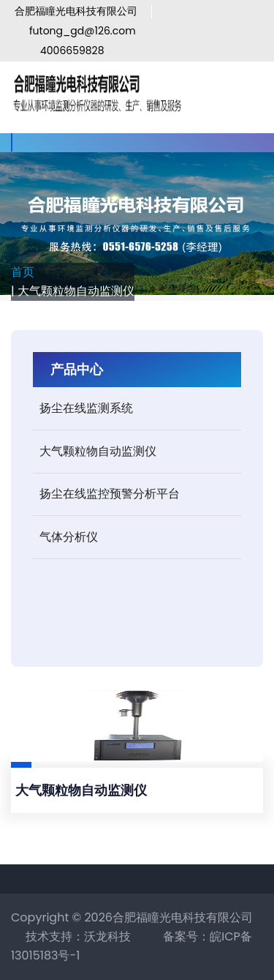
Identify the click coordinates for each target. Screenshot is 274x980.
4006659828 (72, 51)
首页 (23, 272)
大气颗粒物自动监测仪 (98, 451)
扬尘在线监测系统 (86, 408)
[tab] (137, 409)
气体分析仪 (69, 537)
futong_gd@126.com (83, 31)
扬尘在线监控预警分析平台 (110, 494)
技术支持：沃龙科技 (78, 936)
